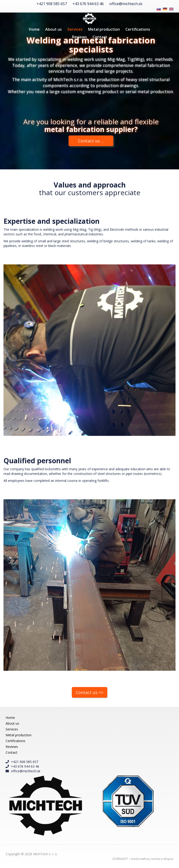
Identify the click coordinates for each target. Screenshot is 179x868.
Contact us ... (91, 141)
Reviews (79, 37)
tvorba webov (140, 859)
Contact (100, 37)
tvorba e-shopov (162, 859)
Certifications (138, 29)
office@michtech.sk (126, 4)
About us (53, 29)
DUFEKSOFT (120, 859)
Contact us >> (89, 692)
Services (75, 29)
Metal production (104, 29)
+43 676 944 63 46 (88, 4)
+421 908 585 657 (52, 4)
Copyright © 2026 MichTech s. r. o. (32, 854)
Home (34, 29)
